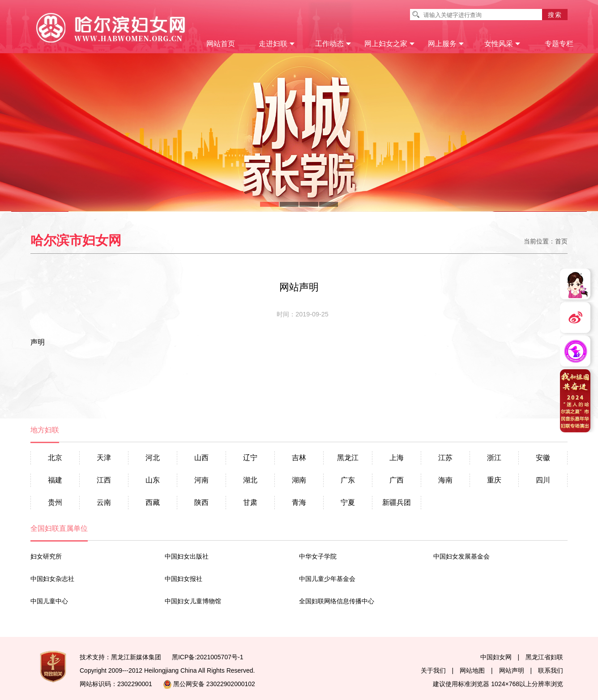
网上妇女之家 (390, 44)
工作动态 (333, 44)
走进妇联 (277, 44)
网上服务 (446, 44)
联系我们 (551, 670)
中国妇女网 (496, 657)
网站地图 (472, 670)
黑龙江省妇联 (544, 657)
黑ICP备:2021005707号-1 (208, 657)
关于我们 (433, 670)
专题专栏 (559, 44)
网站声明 (512, 670)
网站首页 (221, 44)
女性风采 (502, 44)
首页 (561, 241)
